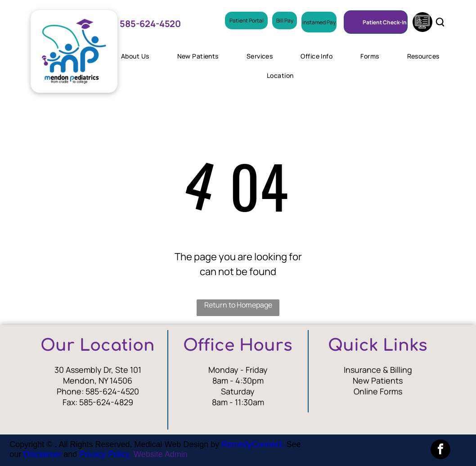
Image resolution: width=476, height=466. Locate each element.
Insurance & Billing (378, 370)
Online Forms (378, 391)
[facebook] (440, 450)
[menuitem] (138, 56)
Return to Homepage (238, 305)
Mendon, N (83, 380)
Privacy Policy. (105, 454)
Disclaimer (42, 454)
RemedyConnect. (253, 444)
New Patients (378, 380)
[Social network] (422, 23)
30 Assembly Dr (83, 370)
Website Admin (161, 454)
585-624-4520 (112, 391)
